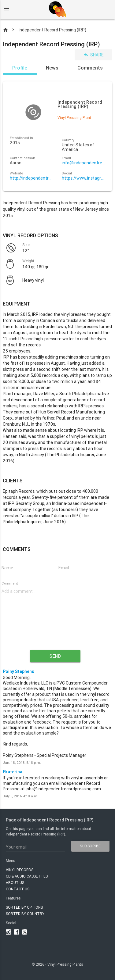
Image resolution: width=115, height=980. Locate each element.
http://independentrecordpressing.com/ (32, 178)
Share (93, 55)
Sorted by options (24, 907)
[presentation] (55, 634)
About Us (15, 883)
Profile (20, 68)
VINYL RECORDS (20, 870)
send (55, 656)
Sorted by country (25, 914)
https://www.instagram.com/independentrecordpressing (83, 178)
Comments (90, 68)
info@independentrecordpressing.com (83, 163)
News (52, 68)
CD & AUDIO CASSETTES (27, 876)
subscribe (90, 846)
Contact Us (18, 889)
